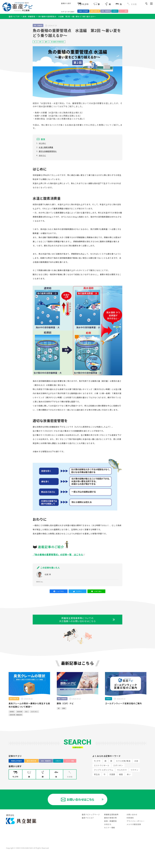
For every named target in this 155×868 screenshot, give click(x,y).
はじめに (42, 145)
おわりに (42, 158)
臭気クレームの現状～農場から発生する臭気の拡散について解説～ (29, 716)
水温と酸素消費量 (46, 149)
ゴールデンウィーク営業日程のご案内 (123, 714)
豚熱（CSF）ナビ (65, 714)
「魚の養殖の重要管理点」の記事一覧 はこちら (58, 557)
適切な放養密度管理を (48, 154)
